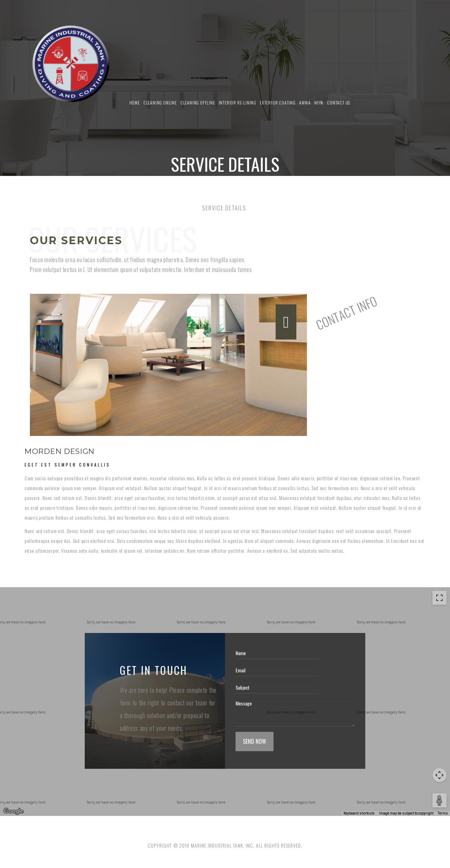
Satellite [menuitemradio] (45, 598)
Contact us (339, 103)
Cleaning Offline (198, 103)
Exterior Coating (278, 103)
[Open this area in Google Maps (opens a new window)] (13, 811)
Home (135, 103)
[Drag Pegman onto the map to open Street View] (439, 800)
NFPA (319, 103)
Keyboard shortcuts (359, 813)
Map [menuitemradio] (15, 598)
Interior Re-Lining (237, 103)
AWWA (305, 103)
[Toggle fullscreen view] (439, 598)
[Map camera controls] (439, 775)
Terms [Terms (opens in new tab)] (443, 813)
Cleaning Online (160, 103)
